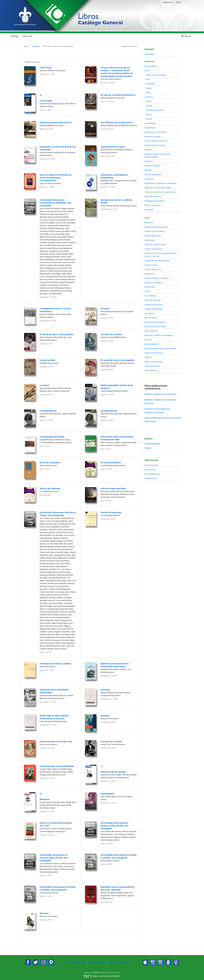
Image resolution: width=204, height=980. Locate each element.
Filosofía (148, 170)
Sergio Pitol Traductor (154, 353)
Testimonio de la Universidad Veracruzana (54, 691)
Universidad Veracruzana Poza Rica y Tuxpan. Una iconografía (58, 514)
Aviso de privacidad (97, 962)
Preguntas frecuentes (76, 962)
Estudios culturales (153, 166)
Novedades (149, 54)
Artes (147, 70)
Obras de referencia (153, 196)
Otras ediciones (151, 331)
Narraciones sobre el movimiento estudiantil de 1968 (117, 438)
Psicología (149, 210)
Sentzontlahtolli (151, 344)
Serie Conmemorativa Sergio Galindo (160, 348)
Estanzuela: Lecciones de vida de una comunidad (58, 148)
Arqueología (150, 128)
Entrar (179, 2)
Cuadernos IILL (151, 265)
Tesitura (148, 357)
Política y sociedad (152, 205)
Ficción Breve (150, 296)
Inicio (26, 46)
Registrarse (168, 2)
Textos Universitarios (153, 362)
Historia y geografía (153, 174)
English (148, 448)
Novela (149, 119)
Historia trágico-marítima (113, 488)
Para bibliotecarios (153, 474)
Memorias (45, 799)
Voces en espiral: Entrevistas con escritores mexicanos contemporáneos (56, 178)
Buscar (188, 36)
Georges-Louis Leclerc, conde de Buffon (116, 201)
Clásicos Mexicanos (153, 236)
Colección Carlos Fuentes (155, 244)
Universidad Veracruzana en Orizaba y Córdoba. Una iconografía (119, 856)
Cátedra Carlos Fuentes (154, 231)
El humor (105, 308)
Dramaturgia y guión (155, 110)
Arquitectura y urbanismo (156, 132)
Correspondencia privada (52, 437)
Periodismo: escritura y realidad (55, 664)
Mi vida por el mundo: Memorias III (118, 95)
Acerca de (27, 36)
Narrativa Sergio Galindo (155, 322)
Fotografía (150, 84)
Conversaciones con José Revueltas (57, 766)
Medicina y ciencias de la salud (158, 188)
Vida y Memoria (151, 370)
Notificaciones (151, 478)
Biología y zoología (153, 136)
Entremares (150, 274)
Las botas (44, 385)
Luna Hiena (149, 313)
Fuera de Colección (153, 300)
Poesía (149, 101)
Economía (149, 161)
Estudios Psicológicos (154, 282)
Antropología (150, 123)
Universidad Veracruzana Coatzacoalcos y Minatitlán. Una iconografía (55, 203)
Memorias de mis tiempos (113, 772)
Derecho (148, 150)
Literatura (149, 97)
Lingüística (149, 179)
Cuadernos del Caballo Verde (157, 260)
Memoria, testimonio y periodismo (161, 192)
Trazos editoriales (152, 366)
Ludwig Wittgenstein (153, 309)
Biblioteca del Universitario (156, 227)
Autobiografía (107, 794)
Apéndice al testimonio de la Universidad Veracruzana (115, 665)
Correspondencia (48, 411)
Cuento (149, 106)
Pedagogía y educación (154, 201)
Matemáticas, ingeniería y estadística (160, 183)
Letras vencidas (47, 360)
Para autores (150, 470)
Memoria (105, 716)
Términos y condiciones (119, 962)
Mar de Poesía (151, 318)
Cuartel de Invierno (153, 269)
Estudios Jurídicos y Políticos (157, 278)
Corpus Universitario (153, 249)
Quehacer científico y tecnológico (159, 335)
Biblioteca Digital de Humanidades (161, 394)
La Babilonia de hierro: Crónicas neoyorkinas (55, 310)
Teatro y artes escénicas (156, 75)
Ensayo (149, 114)
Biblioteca (149, 222)
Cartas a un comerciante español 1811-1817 (56, 824)
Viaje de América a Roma (113, 147)
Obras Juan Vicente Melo (155, 326)
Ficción (147, 291)
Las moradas (46, 101)
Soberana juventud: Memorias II (56, 122)
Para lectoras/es (151, 465)
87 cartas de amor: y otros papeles (57, 334)
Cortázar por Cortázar (111, 334)
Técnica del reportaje (50, 488)
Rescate (148, 340)
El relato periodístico (111, 462)
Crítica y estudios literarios (156, 141)
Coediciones (150, 240)
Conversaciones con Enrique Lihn (56, 741)
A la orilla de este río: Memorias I (117, 122)
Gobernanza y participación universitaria (114, 176)
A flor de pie (46, 68)
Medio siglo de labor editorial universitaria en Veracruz (54, 717)
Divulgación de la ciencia (155, 145)
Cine (148, 79)
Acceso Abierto (151, 66)
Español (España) (152, 443)
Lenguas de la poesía (154, 304)
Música (149, 88)
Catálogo (14, 36)
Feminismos (150, 287)
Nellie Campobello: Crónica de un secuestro (117, 387)
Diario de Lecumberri (50, 462)
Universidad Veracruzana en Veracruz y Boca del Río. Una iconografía (114, 826)
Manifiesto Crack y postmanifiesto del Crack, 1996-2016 (118, 888)
